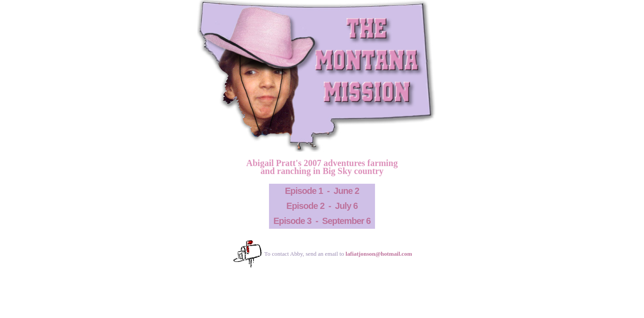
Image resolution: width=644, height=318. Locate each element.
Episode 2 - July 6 (322, 206)
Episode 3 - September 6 (322, 221)
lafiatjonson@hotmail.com (379, 254)
